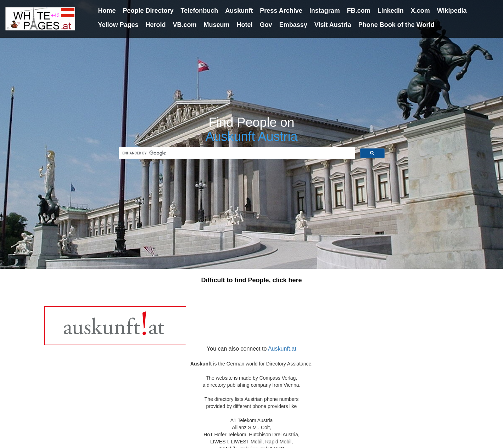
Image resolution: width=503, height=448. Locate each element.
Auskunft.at (282, 349)
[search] (236, 153)
